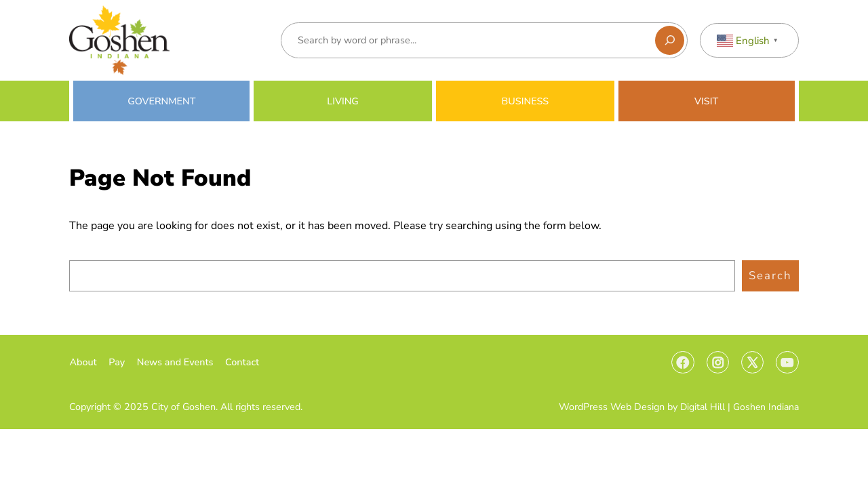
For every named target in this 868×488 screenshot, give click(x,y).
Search (770, 276)
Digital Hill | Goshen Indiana (739, 407)
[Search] (670, 40)
